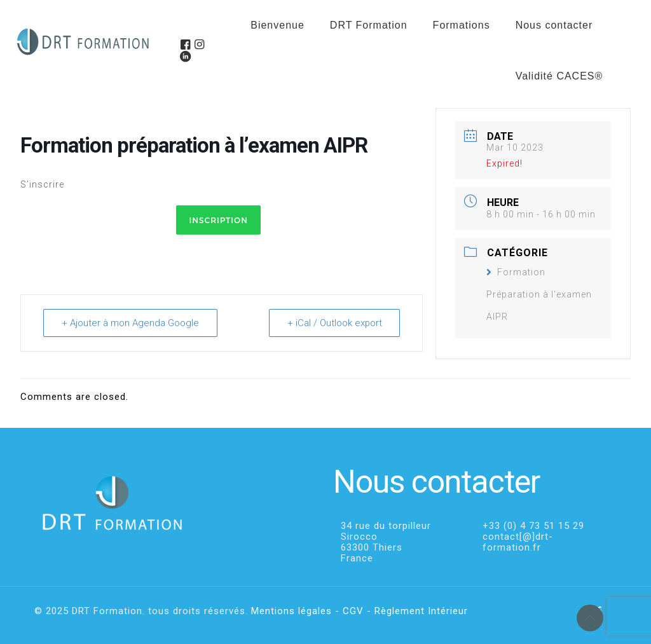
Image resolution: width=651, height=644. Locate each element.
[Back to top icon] (590, 618)
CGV (353, 611)
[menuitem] (462, 57)
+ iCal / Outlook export (334, 323)
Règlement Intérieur (421, 611)
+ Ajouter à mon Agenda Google (130, 323)
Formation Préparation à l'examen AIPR (539, 294)
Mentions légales (291, 611)
